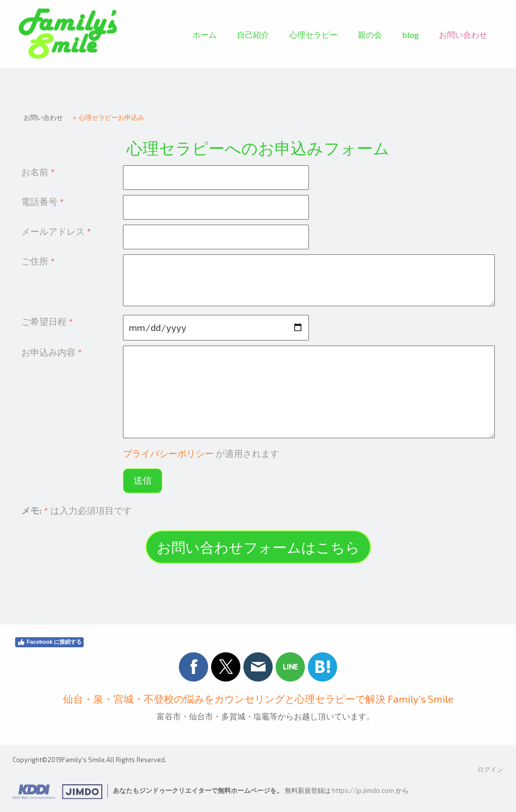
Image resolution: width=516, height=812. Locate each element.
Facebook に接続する (49, 642)
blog (410, 35)
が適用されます (201, 453)
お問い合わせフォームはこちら (258, 547)
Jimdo (57, 792)
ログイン (490, 769)
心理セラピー (313, 35)
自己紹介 (253, 35)
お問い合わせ (463, 35)
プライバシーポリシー (168, 453)
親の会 (370, 35)
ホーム (205, 35)
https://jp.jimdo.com (363, 790)
